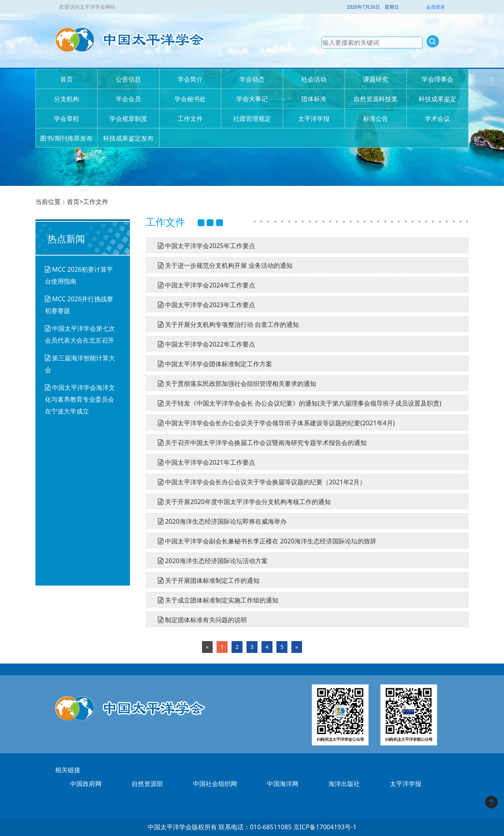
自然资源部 (147, 784)
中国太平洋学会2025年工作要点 (204, 246)
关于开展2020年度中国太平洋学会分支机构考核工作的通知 (241, 502)
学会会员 (128, 99)
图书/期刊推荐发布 (67, 138)
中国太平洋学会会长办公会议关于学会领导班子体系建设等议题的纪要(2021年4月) (273, 423)
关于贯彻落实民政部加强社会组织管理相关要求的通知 (234, 384)
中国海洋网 (283, 784)
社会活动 (314, 79)
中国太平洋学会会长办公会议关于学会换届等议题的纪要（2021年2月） (259, 482)
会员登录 (435, 7)
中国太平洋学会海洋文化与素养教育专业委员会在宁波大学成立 (80, 399)
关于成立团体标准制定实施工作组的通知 (215, 600)
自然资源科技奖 (376, 99)
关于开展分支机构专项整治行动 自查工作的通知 (225, 324)
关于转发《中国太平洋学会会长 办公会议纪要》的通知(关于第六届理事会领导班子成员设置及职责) (297, 403)
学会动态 (252, 79)
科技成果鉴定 (437, 99)
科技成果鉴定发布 (128, 138)
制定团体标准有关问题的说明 (199, 620)
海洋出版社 (344, 784)
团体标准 (314, 99)
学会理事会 (437, 79)
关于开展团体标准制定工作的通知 (206, 580)
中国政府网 (86, 784)
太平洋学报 (314, 119)
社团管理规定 (252, 119)
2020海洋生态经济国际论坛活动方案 (210, 561)
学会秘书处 (190, 99)
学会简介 (190, 79)
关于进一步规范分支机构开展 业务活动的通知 (222, 265)
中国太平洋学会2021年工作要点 (204, 462)
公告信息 (128, 79)
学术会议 (437, 119)
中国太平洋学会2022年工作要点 (204, 344)
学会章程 (67, 119)
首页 (67, 79)
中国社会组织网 (215, 784)
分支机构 (67, 99)
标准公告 (376, 119)
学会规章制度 (128, 119)
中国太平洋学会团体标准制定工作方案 (212, 364)
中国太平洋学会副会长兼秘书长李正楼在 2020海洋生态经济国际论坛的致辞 (264, 541)
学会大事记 (252, 99)
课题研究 (376, 79)
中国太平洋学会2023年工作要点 (204, 305)
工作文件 (190, 119)
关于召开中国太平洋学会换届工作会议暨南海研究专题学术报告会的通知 (259, 443)
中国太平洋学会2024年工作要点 (204, 285)
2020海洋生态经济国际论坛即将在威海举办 (219, 521)
